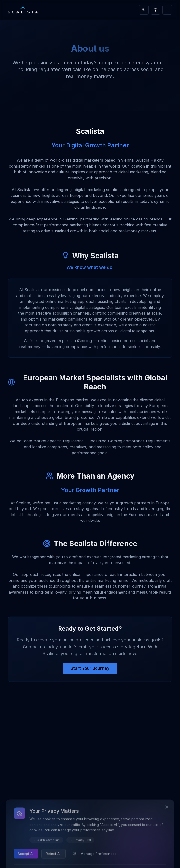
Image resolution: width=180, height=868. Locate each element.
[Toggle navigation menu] (167, 10)
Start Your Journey (90, 670)
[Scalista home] (23, 10)
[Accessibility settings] (144, 10)
